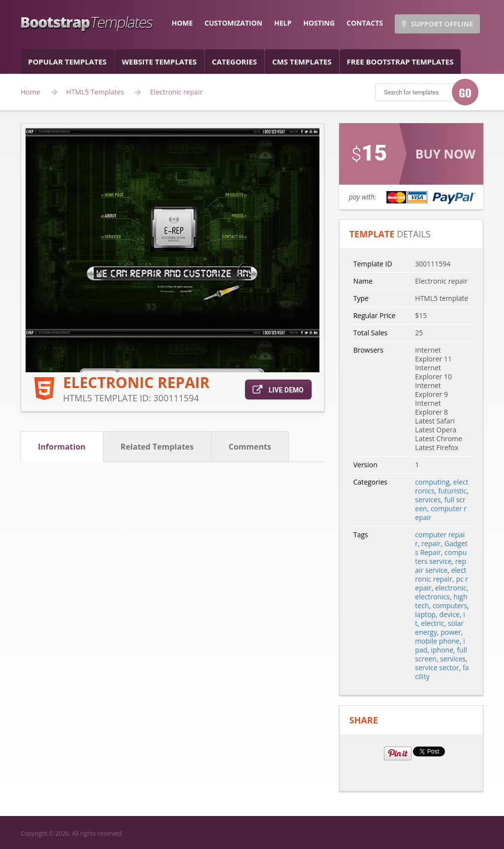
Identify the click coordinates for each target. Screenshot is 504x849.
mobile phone (437, 641)
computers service (441, 557)
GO (465, 93)
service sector (437, 668)
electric (433, 623)
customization (234, 23)
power (451, 632)
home (182, 23)
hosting (319, 23)
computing (432, 482)
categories (235, 62)
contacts (365, 23)
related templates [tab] (157, 447)
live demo (278, 389)
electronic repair (441, 574)
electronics (432, 597)
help (283, 23)
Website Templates (159, 62)
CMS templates (302, 62)
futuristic (452, 491)
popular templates (67, 62)
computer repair (441, 513)
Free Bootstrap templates (400, 62)
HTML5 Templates (95, 92)
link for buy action (411, 166)
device (449, 614)
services (428, 500)
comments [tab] (250, 447)
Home (31, 92)
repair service (441, 566)
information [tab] (62, 447)
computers (450, 605)
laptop (425, 614)
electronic (451, 588)
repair (431, 543)
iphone (442, 650)
